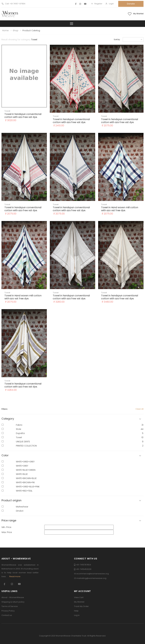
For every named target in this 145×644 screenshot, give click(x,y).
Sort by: (117, 39)
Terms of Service (10, 606)
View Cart (79, 597)
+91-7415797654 (83, 565)
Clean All (139, 409)
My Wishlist (79, 602)
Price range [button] (9, 521)
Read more (15, 576)
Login (110, 4)
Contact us (7, 615)
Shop (16, 30)
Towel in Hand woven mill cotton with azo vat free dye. (120, 209)
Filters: (5, 409)
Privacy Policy (8, 611)
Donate (131, 4)
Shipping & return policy (13, 602)
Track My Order (81, 606)
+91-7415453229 (84, 569)
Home (5, 30)
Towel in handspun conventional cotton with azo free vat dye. (23, 116)
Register (97, 4)
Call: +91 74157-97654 (13, 4)
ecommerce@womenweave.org (93, 574)
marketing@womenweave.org (91, 578)
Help (76, 611)
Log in (77, 615)
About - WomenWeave (13, 597)
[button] (72, 455)
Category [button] (8, 419)
